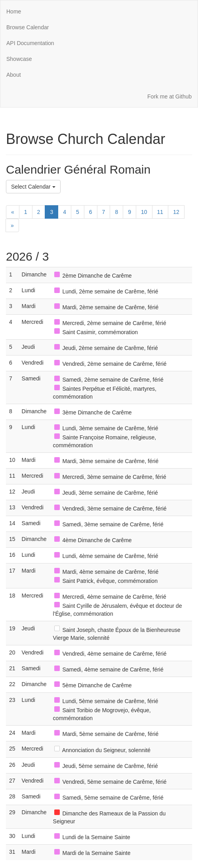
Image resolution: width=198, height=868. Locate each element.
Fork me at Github (169, 96)
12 (176, 212)
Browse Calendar (28, 27)
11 (160, 212)
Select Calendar (33, 187)
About (14, 75)
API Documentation (30, 43)
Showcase (19, 59)
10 (144, 212)
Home (14, 11)
